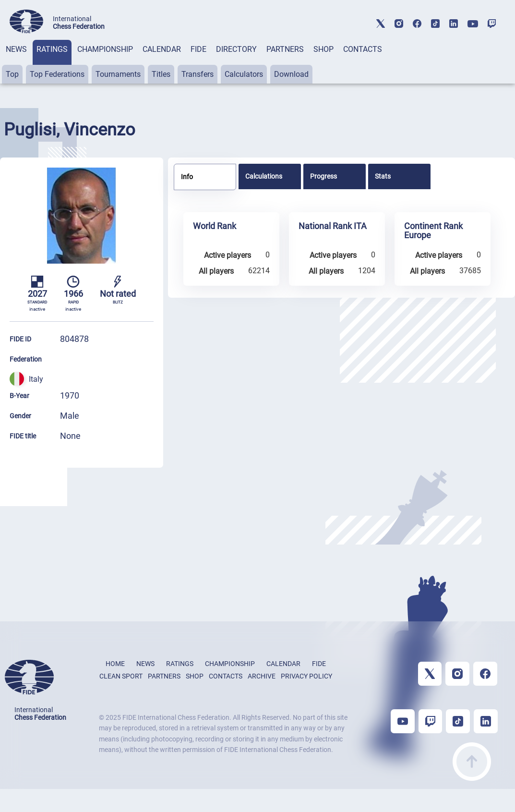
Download (291, 74)
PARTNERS (285, 49)
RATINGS (52, 49)
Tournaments (118, 74)
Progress (323, 176)
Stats (383, 176)
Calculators (244, 74)
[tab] (16, 62)
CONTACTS (363, 49)
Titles (161, 74)
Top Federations (57, 74)
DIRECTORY (236, 49)
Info (187, 177)
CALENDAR (162, 49)
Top (12, 74)
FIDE (198, 49)
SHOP (323, 49)
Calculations (264, 176)
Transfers (198, 74)
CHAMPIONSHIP (105, 49)
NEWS (16, 49)
